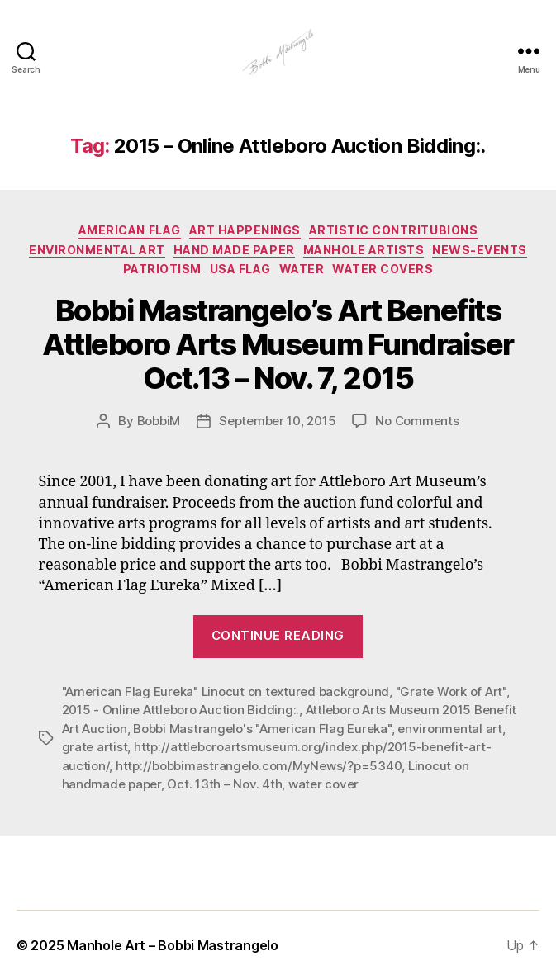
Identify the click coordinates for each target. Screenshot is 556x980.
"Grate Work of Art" (451, 691)
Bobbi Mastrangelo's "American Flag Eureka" (262, 729)
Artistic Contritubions (393, 230)
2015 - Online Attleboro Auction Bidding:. (181, 710)
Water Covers (383, 269)
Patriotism (162, 269)
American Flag (130, 230)
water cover (323, 784)
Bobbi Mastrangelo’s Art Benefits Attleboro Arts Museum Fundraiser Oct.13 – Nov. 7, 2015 (278, 344)
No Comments (417, 421)
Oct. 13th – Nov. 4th (224, 784)
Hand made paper (234, 250)
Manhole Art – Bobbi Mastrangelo (173, 945)
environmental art (450, 729)
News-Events (480, 250)
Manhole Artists (364, 250)
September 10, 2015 (277, 421)
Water (302, 269)
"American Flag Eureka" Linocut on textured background (226, 691)
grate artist (95, 747)
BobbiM (159, 421)
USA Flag (240, 269)
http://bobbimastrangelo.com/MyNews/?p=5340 (259, 766)
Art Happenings (245, 230)
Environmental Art (97, 250)
